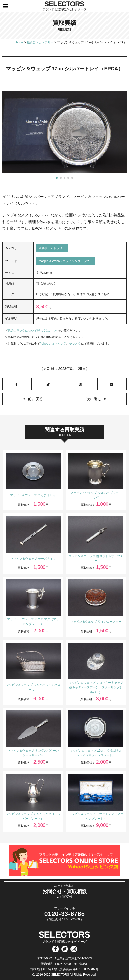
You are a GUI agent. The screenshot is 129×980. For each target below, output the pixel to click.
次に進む (94, 399)
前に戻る (35, 399)
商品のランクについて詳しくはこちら (33, 331)
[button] (57, 178)
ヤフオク (75, 344)
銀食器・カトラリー (52, 248)
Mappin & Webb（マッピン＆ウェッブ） (65, 261)
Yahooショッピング (53, 344)
